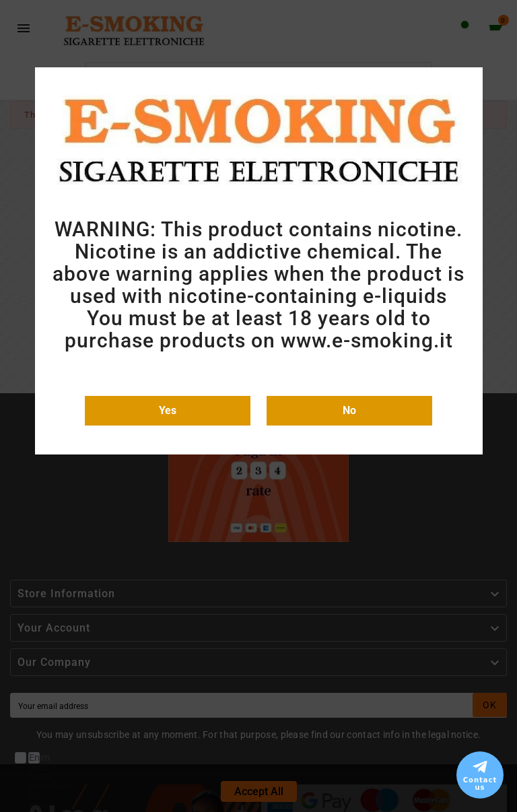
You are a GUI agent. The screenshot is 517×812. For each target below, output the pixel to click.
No (349, 410)
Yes (168, 410)
